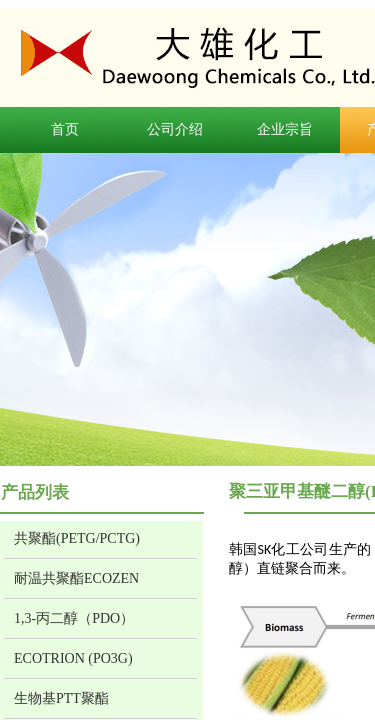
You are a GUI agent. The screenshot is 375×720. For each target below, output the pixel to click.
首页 (65, 129)
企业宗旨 (285, 129)
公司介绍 (175, 129)
